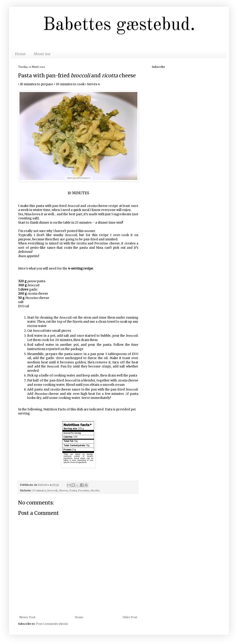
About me (42, 54)
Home (20, 54)
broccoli (52, 490)
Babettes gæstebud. (119, 25)
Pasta (73, 490)
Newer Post (27, 617)
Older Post (130, 617)
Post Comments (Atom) (52, 624)
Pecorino (84, 490)
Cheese (63, 490)
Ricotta (95, 490)
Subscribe (158, 67)
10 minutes (39, 490)
